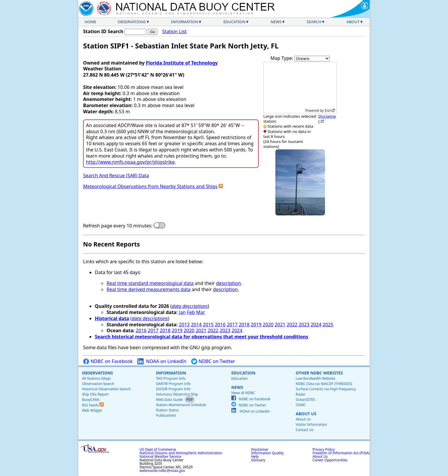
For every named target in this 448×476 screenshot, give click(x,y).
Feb (191, 312)
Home (90, 22)
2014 (196, 325)
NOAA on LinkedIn (162, 361)
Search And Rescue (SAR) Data (116, 175)
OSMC (301, 405)
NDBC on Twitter (213, 361)
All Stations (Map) (96, 378)
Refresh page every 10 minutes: (118, 226)
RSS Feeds (93, 405)
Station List (174, 32)
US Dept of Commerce (158, 449)
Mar (201, 312)
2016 (220, 325)
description (228, 283)
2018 (244, 325)
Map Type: (282, 58)
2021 (280, 325)
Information (185, 22)
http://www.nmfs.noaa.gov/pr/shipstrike (130, 162)
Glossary (258, 460)
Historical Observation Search (106, 389)
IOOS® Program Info (173, 389)
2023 (304, 325)
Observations (132, 22)
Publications (166, 415)
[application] (300, 88)
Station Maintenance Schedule (181, 405)
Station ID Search (103, 31)
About (353, 22)
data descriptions (190, 306)
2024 (316, 325)
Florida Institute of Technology (182, 63)
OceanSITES (305, 400)
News (276, 22)
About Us (306, 414)
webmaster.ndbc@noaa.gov (162, 471)
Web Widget (92, 410)
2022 (292, 325)
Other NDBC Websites (319, 373)
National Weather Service (160, 456)
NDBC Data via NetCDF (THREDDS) (324, 384)
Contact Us (305, 430)
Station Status (167, 410)
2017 (232, 325)
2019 (256, 325)
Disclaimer (327, 119)
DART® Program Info (173, 384)
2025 (328, 325)
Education (234, 22)
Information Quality (267, 453)
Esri (328, 111)
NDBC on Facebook (108, 361)
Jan (182, 312)
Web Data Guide (169, 400)
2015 (208, 325)
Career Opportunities (330, 460)
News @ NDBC (243, 393)
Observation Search (98, 384)
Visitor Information (311, 424)
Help (255, 456)
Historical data (112, 318)
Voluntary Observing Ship (177, 394)
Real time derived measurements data (149, 289)
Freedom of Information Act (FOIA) (341, 453)
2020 (268, 325)
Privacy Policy (324, 449)
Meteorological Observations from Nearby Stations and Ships (150, 186)
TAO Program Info (171, 378)
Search (314, 22)
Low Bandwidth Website (315, 378)
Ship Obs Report (95, 394)
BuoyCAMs (91, 400)
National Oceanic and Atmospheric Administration (181, 453)
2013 (184, 325)
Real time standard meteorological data (150, 283)
